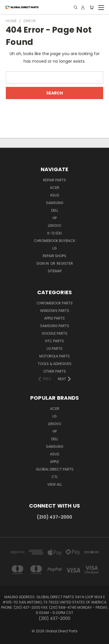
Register (65, 263)
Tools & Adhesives (55, 364)
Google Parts (54, 333)
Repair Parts (54, 180)
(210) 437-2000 (54, 517)
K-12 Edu (55, 233)
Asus (55, 195)
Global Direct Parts (55, 469)
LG (54, 248)
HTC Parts (54, 341)
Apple (54, 462)
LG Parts (54, 349)
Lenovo (54, 226)
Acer (55, 188)
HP (55, 218)
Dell (55, 210)
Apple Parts (54, 318)
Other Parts (55, 371)
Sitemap (55, 271)
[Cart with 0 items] (92, 7)
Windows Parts (55, 311)
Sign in (43, 263)
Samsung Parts (55, 326)
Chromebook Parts (55, 303)
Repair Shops (54, 256)
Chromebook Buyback (54, 241)
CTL (55, 477)
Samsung (55, 203)
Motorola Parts (54, 356)
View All (55, 484)
